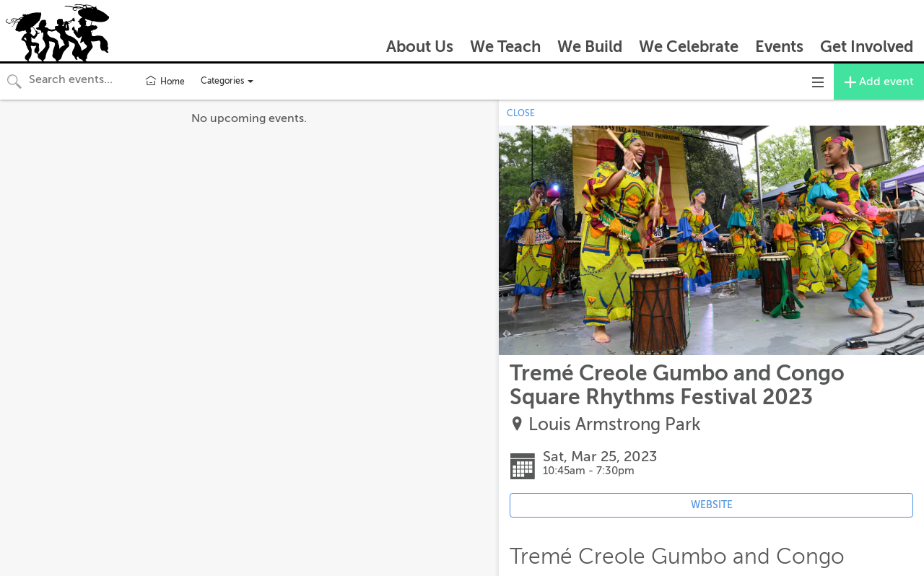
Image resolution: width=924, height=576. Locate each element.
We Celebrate (689, 47)
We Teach (505, 47)
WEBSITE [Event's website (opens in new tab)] (712, 505)
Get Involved (867, 47)
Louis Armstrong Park (615, 425)
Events (779, 47)
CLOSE (521, 113)
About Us (420, 47)
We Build (590, 47)
